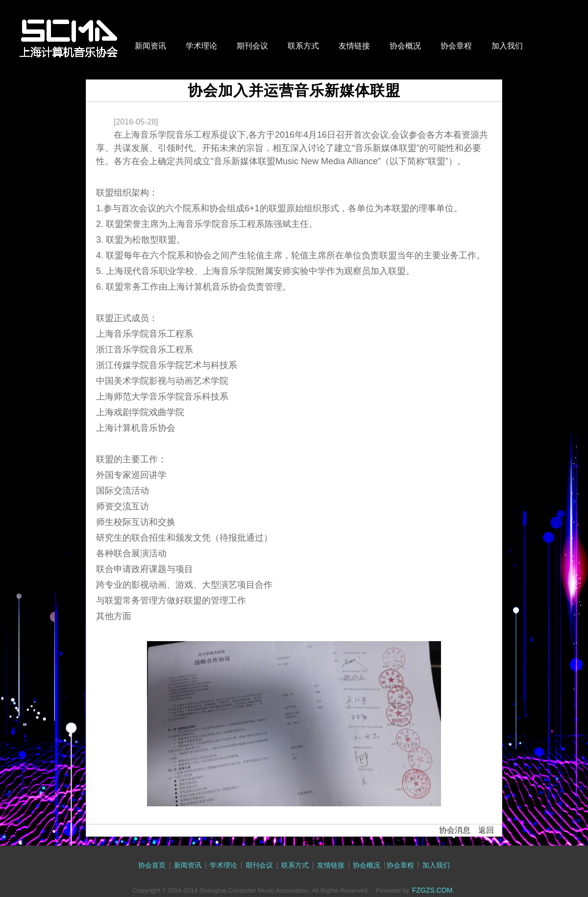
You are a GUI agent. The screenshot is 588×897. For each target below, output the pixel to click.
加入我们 (507, 46)
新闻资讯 (150, 46)
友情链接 (354, 46)
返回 (486, 830)
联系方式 (303, 46)
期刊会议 (252, 46)
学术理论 (201, 46)
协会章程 (456, 46)
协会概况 (405, 46)
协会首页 (152, 865)
